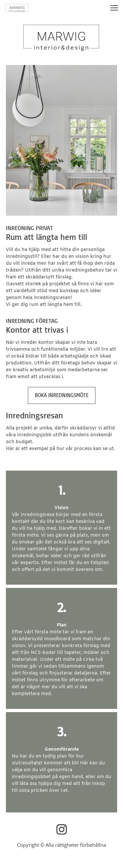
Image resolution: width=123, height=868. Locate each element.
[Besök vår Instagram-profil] (62, 829)
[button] (114, 8)
